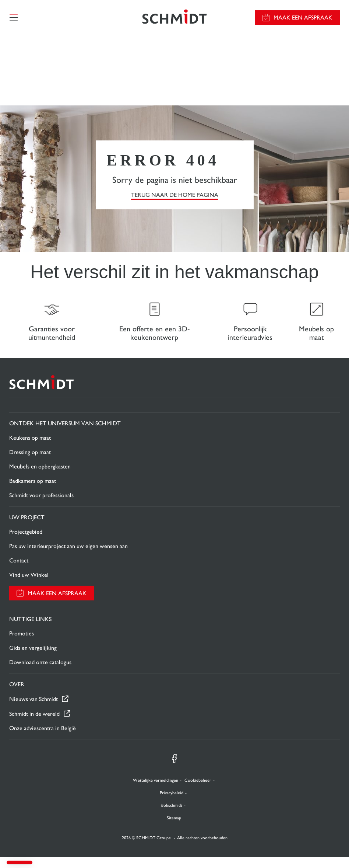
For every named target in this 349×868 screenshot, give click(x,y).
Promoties (22, 644)
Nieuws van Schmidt (34, 710)
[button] (20, 862)
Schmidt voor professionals (41, 506)
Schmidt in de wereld (34, 725)
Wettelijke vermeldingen (156, 791)
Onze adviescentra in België (43, 739)
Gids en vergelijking (33, 659)
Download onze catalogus (40, 673)
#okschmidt (172, 816)
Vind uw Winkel (29, 586)
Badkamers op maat (33, 492)
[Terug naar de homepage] (174, 20)
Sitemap (174, 829)
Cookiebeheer (198, 791)
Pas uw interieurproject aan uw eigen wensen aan (68, 557)
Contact (19, 571)
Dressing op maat (30, 463)
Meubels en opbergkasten (40, 477)
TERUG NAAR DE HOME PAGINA (175, 200)
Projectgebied (26, 543)
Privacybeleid (172, 804)
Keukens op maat (30, 449)
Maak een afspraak (303, 20)
